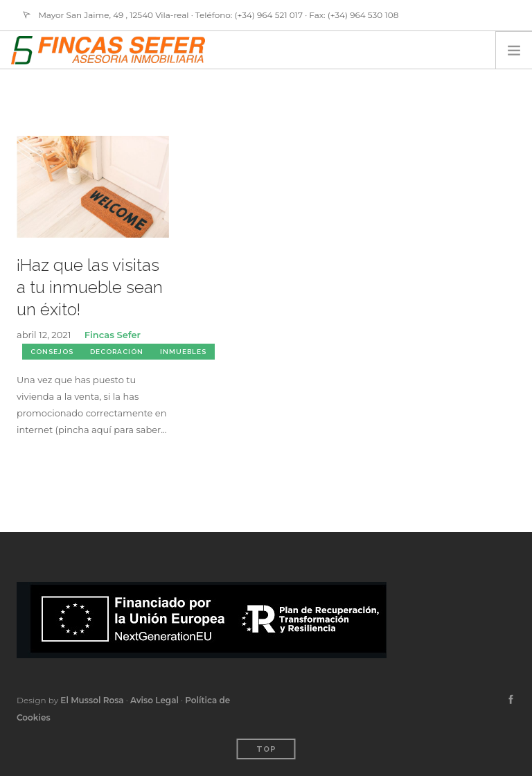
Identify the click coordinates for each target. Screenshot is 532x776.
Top (266, 749)
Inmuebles (183, 352)
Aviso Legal (154, 700)
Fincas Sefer (113, 335)
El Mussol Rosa (92, 700)
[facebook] (511, 700)
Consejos (52, 352)
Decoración (117, 352)
